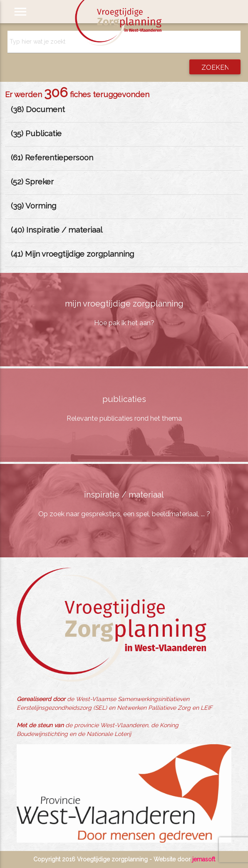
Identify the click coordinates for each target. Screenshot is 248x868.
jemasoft (204, 859)
